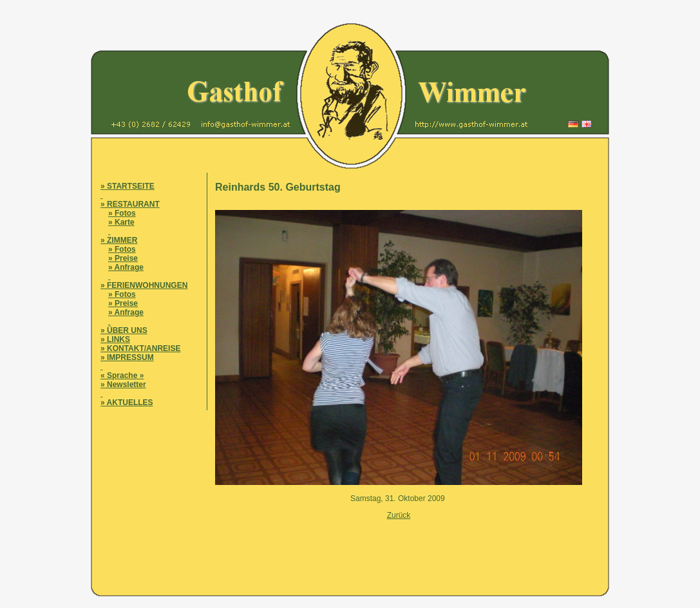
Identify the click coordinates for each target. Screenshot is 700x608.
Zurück (399, 515)
